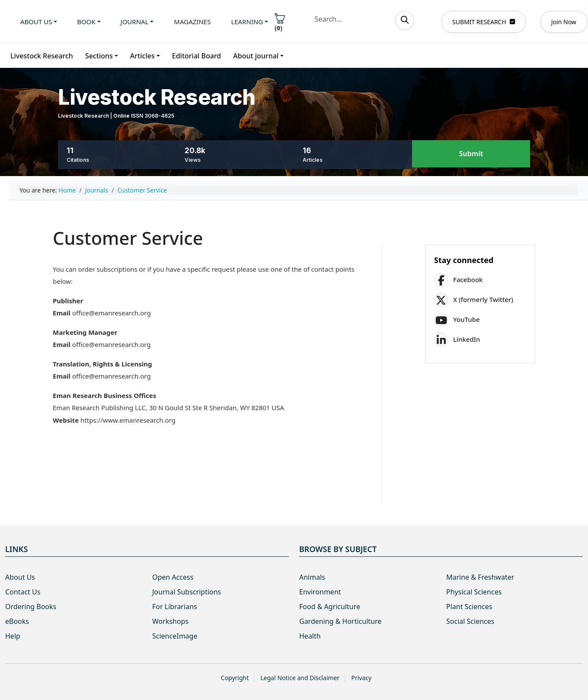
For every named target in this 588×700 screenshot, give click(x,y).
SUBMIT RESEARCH (484, 22)
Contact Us (23, 592)
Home (67, 190)
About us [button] (36, 22)
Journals (97, 190)
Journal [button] (135, 22)
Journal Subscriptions (187, 592)
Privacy (361, 678)
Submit (471, 154)
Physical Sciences (474, 592)
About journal (256, 56)
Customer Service (142, 190)
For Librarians (175, 607)
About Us (20, 577)
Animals (312, 577)
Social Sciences (470, 621)
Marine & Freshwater (480, 577)
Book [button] (86, 22)
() (280, 23)
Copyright (235, 678)
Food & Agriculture (330, 607)
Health (310, 636)
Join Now (564, 22)
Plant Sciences (469, 607)
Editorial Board (197, 56)
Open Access (173, 577)
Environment (320, 592)
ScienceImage (175, 636)
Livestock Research (42, 56)
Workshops (170, 621)
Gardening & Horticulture (340, 621)
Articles (142, 56)
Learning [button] (247, 22)
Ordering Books (31, 607)
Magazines (192, 22)
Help (13, 636)
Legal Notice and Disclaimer (300, 678)
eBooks (17, 621)
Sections (99, 56)
